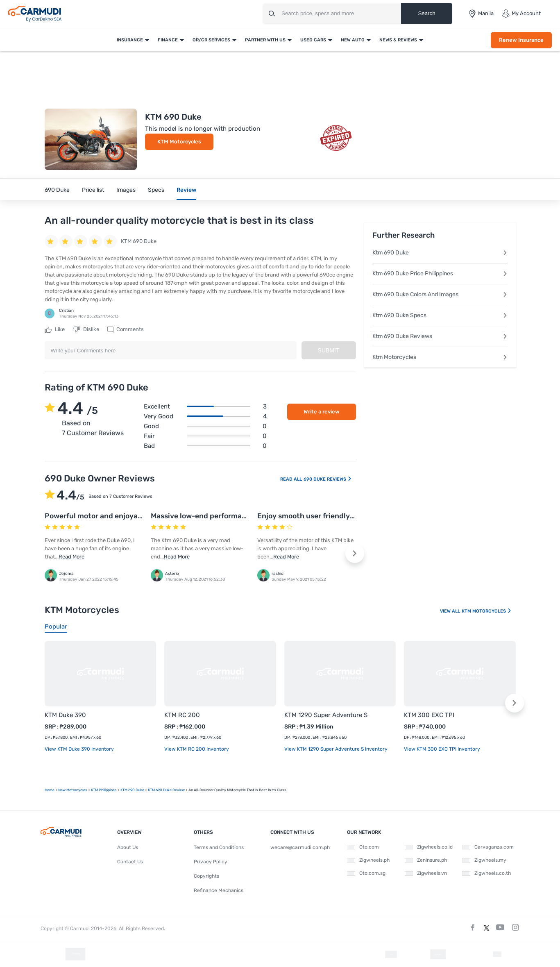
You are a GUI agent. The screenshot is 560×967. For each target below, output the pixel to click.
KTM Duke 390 (65, 715)
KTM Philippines (104, 790)
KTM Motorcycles (179, 142)
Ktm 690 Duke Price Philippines (440, 274)
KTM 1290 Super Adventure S (326, 715)
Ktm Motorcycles (440, 357)
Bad (205, 446)
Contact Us (130, 862)
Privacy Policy (211, 862)
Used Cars (313, 40)
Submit (329, 350)
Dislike (86, 329)
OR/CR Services (211, 40)
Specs (156, 190)
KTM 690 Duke (132, 790)
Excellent (205, 406)
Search (426, 13)
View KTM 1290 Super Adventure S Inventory (336, 749)
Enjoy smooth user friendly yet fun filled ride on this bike (355, 516)
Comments (126, 329)
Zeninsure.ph (426, 860)
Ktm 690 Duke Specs (440, 315)
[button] (355, 554)
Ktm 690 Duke (440, 253)
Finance (168, 40)
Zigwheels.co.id (429, 847)
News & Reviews (398, 40)
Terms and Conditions (219, 847)
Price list (93, 190)
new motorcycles (73, 790)
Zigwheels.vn (426, 873)
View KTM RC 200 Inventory (197, 749)
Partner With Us (265, 40)
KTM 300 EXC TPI (429, 715)
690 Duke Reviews (328, 479)
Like (55, 329)
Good (205, 426)
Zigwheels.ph (368, 860)
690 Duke (57, 190)
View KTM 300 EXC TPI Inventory (442, 749)
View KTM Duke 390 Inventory (79, 749)
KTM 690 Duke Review (166, 790)
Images (126, 190)
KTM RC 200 (182, 715)
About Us (128, 847)
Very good (205, 416)
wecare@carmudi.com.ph (300, 847)
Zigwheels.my (484, 860)
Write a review (322, 412)
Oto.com (363, 847)
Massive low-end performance (203, 516)
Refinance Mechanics (219, 890)
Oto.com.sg (366, 873)
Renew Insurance (521, 40)
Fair (205, 436)
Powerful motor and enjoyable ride (104, 516)
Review (186, 190)
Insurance (130, 40)
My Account (521, 14)
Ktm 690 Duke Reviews (440, 336)
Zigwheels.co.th (486, 873)
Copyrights (206, 876)
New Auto (353, 40)
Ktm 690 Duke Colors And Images (440, 294)
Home (50, 790)
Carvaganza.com (488, 847)
